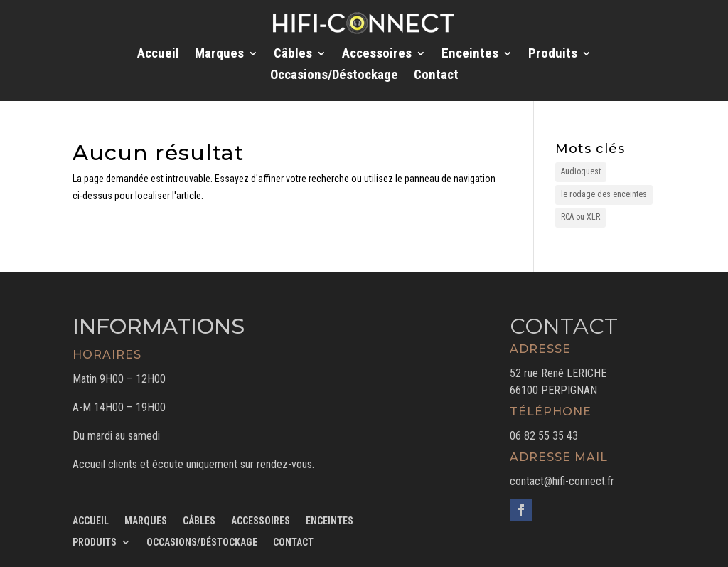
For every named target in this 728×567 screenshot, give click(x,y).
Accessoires (377, 55)
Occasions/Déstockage (334, 76)
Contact (436, 76)
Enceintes (470, 55)
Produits (553, 55)
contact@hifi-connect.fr (562, 481)
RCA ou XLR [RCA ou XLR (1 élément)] (580, 217)
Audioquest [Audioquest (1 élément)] (581, 171)
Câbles (293, 55)
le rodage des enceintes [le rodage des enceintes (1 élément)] (604, 194)
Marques (219, 55)
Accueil (158, 55)
